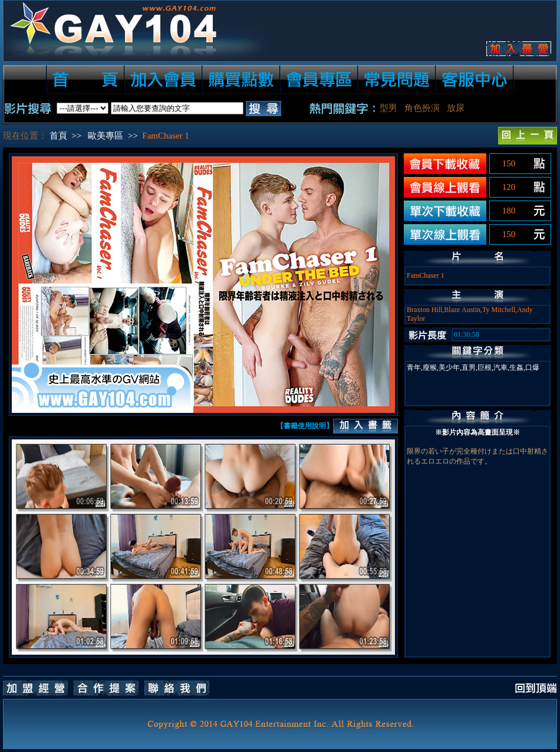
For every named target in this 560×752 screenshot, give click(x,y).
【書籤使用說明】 (305, 426)
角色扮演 (422, 108)
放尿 (456, 108)
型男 (388, 108)
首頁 (58, 136)
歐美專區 (106, 136)
